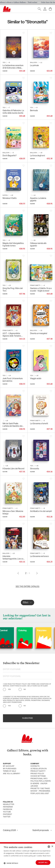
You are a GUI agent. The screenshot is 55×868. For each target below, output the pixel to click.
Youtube (7, 812)
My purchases (10, 769)
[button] (11, 863)
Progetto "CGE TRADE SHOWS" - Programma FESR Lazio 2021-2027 (40, 791)
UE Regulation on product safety (39, 770)
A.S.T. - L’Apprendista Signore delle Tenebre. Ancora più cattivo (12, 335)
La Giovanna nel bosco (39, 556)
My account (9, 766)
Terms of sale (9, 771)
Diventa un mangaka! (39, 333)
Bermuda (34, 110)
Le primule (34, 65)
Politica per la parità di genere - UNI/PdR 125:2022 (41, 784)
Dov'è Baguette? (10, 155)
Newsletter (9, 804)
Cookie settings (38, 776)
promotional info (39, 779)
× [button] (52, 846)
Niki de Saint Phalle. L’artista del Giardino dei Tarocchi (12, 425)
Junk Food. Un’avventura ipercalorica (13, 380)
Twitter (7, 817)
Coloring (37, 630)
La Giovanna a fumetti (39, 423)
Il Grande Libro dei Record (13, 469)
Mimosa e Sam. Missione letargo (13, 512)
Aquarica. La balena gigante (38, 199)
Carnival (18, 630)
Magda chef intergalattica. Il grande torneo (13, 244)
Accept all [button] (43, 862)
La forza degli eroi (37, 155)
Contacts (35, 766)
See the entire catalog (27, 586)
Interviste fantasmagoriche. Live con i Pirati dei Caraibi (13, 557)
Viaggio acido (36, 378)
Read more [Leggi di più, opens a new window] (47, 856)
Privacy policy (37, 774)
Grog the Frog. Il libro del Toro (13, 289)
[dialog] (27, 856)
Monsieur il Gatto (10, 198)
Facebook (8, 809)
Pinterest (7, 814)
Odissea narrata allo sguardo (38, 244)
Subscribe (28, 718)
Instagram (8, 807)
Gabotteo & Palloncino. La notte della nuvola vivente (13, 112)
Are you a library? (12, 774)
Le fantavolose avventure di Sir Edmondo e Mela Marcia (13, 67)
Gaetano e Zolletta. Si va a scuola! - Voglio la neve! (41, 289)
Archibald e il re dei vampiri (41, 511)
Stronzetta (35, 469)
